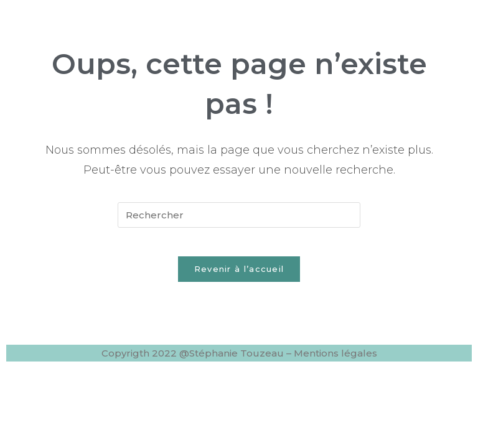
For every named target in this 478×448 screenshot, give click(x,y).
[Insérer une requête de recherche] (239, 215)
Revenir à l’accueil (239, 278)
